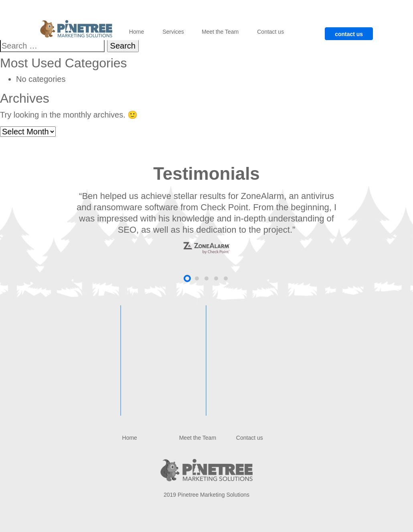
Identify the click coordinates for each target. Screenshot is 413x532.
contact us (349, 34)
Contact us (270, 32)
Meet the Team (220, 32)
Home (137, 32)
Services (173, 32)
